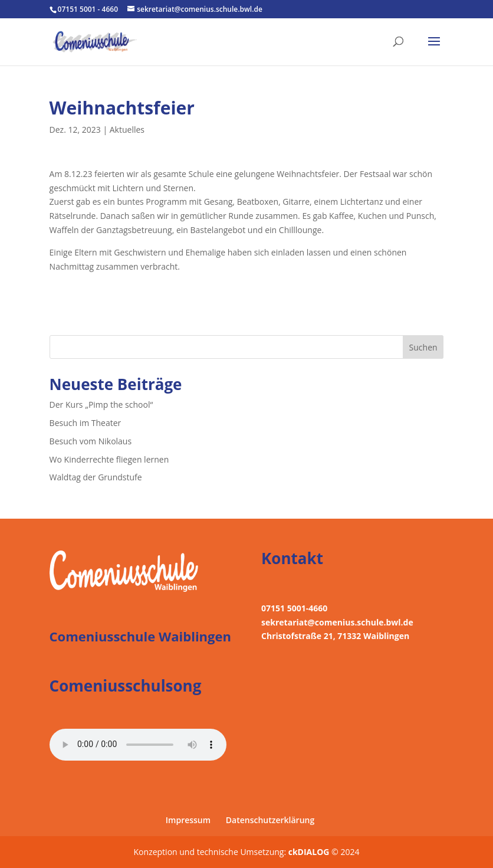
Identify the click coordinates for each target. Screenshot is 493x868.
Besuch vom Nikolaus (91, 441)
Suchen (423, 347)
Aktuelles (127, 130)
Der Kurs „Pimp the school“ (101, 404)
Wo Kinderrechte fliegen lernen (109, 459)
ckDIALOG (310, 852)
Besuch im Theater (86, 423)
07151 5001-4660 (294, 608)
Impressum (188, 820)
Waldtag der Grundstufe (96, 477)
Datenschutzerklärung (270, 820)
